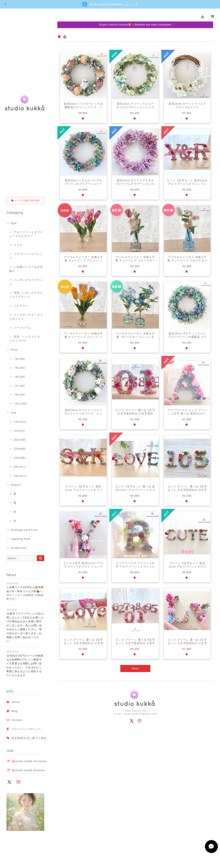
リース (18, 245)
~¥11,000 (20, 404)
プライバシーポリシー (26, 729)
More (135, 670)
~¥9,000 (19, 395)
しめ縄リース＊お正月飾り (26, 269)
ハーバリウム (22, 328)
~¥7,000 (19, 386)
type (14, 223)
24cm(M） (21, 458)
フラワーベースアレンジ (26, 256)
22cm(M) (20, 449)
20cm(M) (20, 440)
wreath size (19, 548)
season (16, 485)
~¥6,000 (19, 377)
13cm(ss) (20, 422)
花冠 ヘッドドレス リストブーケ (26, 339)
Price (14, 350)
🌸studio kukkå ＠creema (29, 761)
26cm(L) (19, 467)
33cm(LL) (20, 476)
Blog (15, 711)
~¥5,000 (19, 368)
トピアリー (21, 306)
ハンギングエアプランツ (26, 282)
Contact (17, 720)
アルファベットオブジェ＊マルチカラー (26, 234)
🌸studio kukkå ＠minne (28, 770)
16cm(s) (19, 431)
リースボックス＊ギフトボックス (26, 317)
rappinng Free (20, 539)
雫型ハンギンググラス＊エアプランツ (26, 295)
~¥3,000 (19, 359)
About (16, 702)
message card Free (24, 530)
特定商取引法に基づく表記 (29, 738)
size (14, 413)
